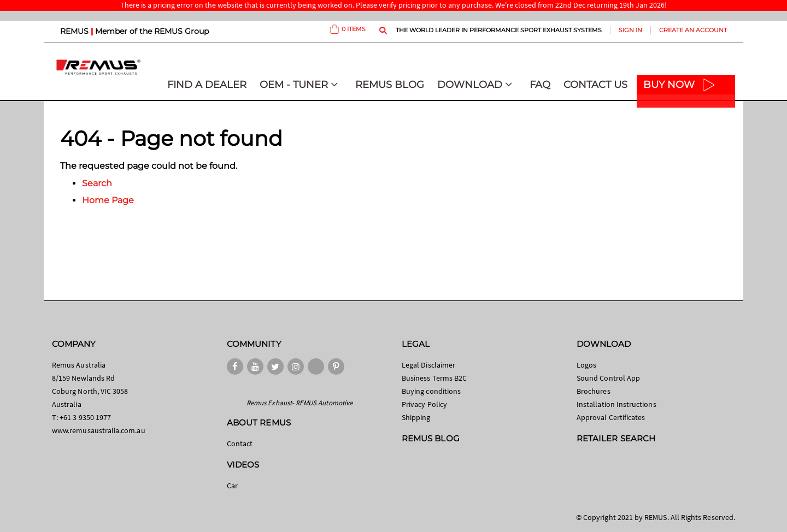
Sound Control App (608, 378)
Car (232, 486)
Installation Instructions (616, 404)
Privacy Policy (424, 404)
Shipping (416, 417)
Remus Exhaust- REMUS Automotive (299, 403)
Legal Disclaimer (428, 365)
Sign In (630, 30)
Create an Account (693, 30)
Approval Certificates (611, 417)
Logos (586, 365)
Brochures (594, 391)
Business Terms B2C (434, 378)
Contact (240, 444)
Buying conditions (431, 391)
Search (97, 183)
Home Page (108, 200)
